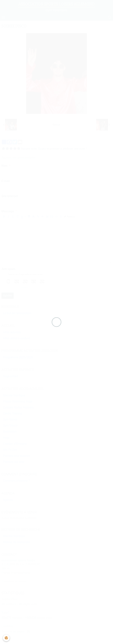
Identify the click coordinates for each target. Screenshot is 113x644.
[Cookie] (6, 638)
